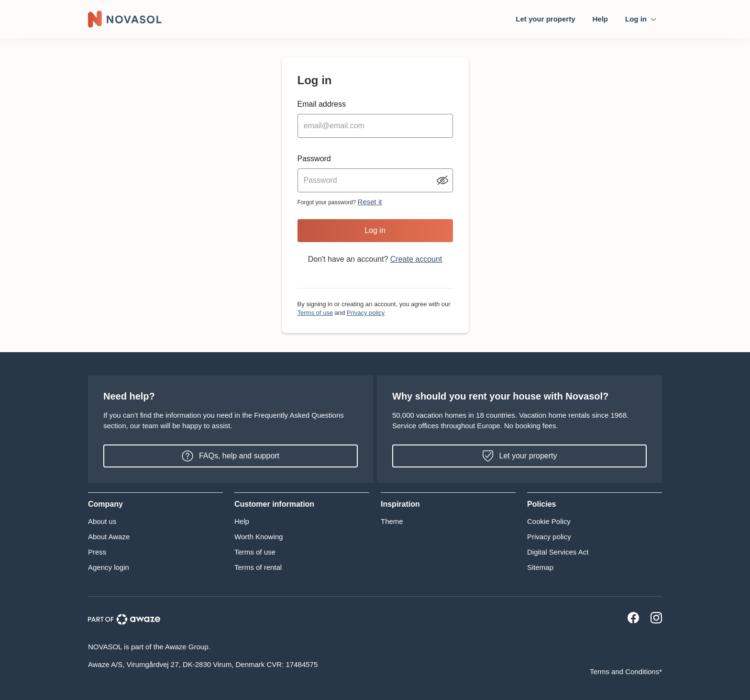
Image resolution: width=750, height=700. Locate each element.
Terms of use (315, 313)
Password (314, 159)
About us (102, 521)
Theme (392, 521)
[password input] (375, 180)
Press (97, 552)
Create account (416, 259)
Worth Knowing (259, 537)
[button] (155, 504)
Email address (322, 104)
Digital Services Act (558, 552)
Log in (375, 230)
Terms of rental (258, 567)
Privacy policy (366, 313)
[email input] (375, 126)
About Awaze (109, 537)
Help (600, 19)
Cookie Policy (549, 521)
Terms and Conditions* (626, 672)
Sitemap (540, 567)
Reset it (370, 202)
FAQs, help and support (231, 456)
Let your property (545, 19)
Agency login (109, 567)
